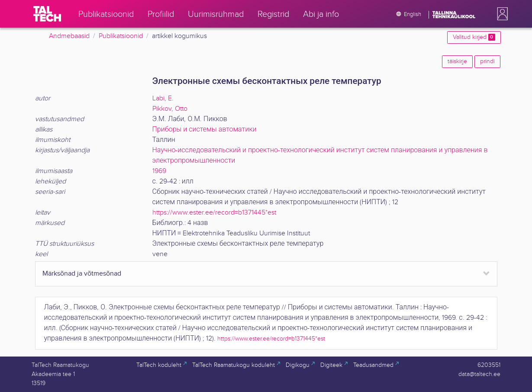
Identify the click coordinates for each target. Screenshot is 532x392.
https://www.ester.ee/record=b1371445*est (214, 213)
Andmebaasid (69, 36)
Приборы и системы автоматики (205, 130)
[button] (501, 14)
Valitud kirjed (474, 37)
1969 (159, 171)
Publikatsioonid (121, 36)
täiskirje (457, 61)
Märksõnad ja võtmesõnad (82, 274)
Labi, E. (163, 98)
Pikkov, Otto (170, 109)
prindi (487, 61)
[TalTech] (47, 14)
